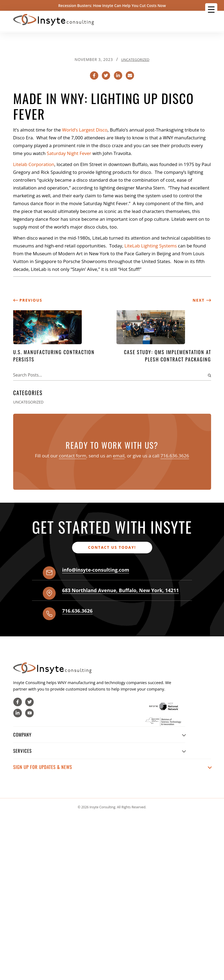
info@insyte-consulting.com (96, 570)
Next (202, 300)
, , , (120, 590)
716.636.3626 (175, 456)
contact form (73, 456)
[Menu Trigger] (211, 9)
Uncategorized (135, 60)
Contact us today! (112, 547)
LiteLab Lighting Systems (151, 246)
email (119, 456)
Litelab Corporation (34, 164)
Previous (28, 300)
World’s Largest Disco (85, 130)
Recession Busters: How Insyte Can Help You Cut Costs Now (112, 6)
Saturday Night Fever (69, 153)
